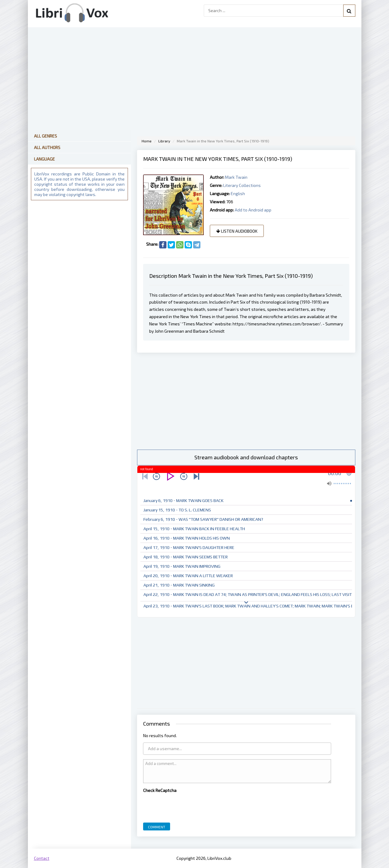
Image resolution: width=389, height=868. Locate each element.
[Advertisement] (246, 401)
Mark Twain (236, 177)
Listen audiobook (237, 231)
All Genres (45, 136)
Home (147, 141)
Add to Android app (253, 210)
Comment (157, 827)
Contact (42, 858)
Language (44, 159)
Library (164, 141)
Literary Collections (242, 185)
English (238, 193)
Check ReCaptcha (160, 790)
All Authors (47, 147)
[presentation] (189, 806)
